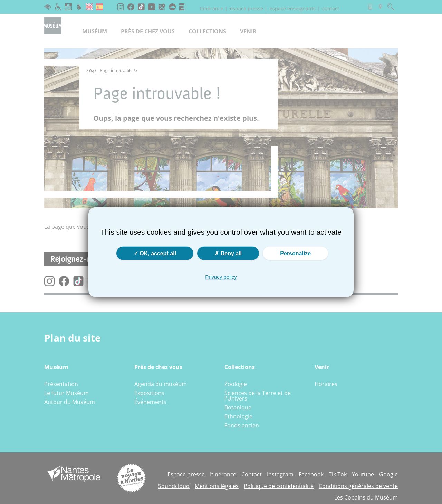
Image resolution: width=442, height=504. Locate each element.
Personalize (295, 253)
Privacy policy (221, 276)
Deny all (228, 253)
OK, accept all (155, 253)
